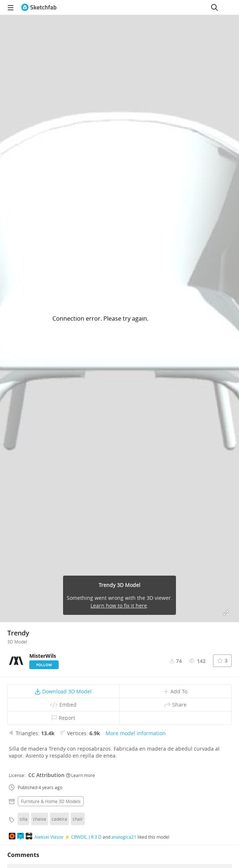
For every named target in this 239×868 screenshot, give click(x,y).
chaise (40, 819)
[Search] (214, 7)
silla (23, 819)
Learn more (80, 775)
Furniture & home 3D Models (51, 801)
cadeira (59, 819)
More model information (136, 733)
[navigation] (11, 7)
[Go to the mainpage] (39, 7)
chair (78, 819)
